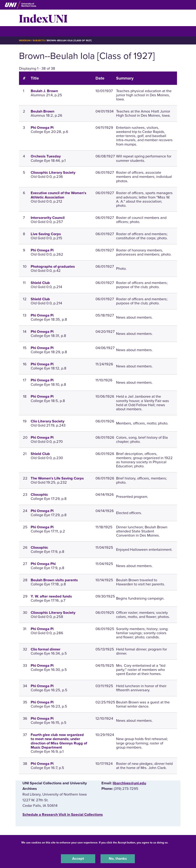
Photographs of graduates (53, 267)
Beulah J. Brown (44, 91)
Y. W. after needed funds (51, 596)
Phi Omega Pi (42, 128)
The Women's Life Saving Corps (57, 478)
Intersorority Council (48, 218)
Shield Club (40, 283)
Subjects (39, 40)
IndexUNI (43, 18)
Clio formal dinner (46, 649)
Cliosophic (39, 495)
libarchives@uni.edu (129, 783)
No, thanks (118, 859)
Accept (78, 859)
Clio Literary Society (48, 421)
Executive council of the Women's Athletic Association (59, 195)
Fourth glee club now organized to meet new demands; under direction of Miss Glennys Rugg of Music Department (59, 741)
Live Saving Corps (46, 234)
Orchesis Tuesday (46, 156)
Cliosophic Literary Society (53, 173)
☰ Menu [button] (27, 31)
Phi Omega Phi (43, 564)
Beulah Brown (42, 111)
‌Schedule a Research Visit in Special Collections (63, 815)
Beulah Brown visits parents (54, 580)
